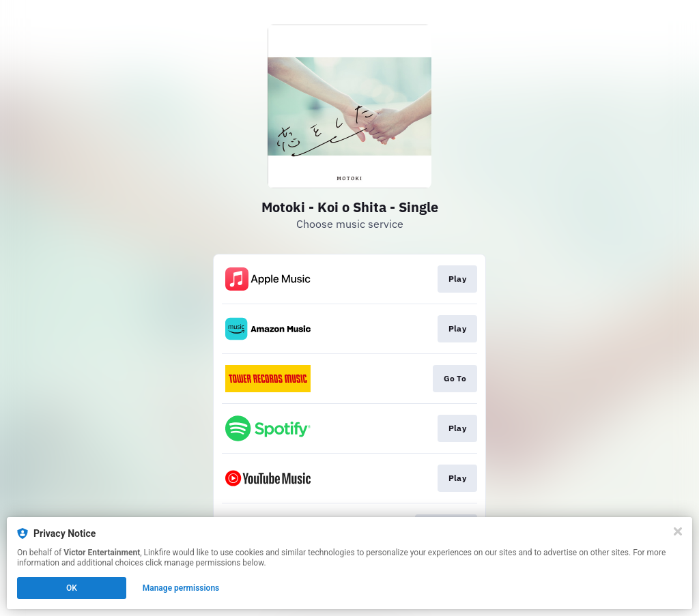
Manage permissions (181, 588)
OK (72, 588)
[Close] (678, 531)
